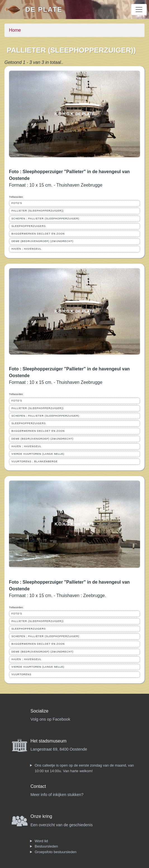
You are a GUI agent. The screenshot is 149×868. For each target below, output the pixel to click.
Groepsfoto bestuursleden (56, 852)
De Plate (44, 9)
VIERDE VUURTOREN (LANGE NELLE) (38, 454)
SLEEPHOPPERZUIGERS (29, 226)
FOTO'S (17, 203)
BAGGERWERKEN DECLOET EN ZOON (38, 234)
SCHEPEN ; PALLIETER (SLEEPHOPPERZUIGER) (45, 219)
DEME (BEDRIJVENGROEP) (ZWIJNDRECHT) (42, 241)
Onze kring (41, 816)
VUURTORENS (21, 674)
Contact (38, 786)
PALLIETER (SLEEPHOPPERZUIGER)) (38, 211)
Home (15, 30)
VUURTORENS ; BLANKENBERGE (35, 461)
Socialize (39, 711)
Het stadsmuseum (49, 741)
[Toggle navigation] (139, 10)
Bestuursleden (46, 846)
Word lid (41, 841)
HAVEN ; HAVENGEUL (27, 249)
